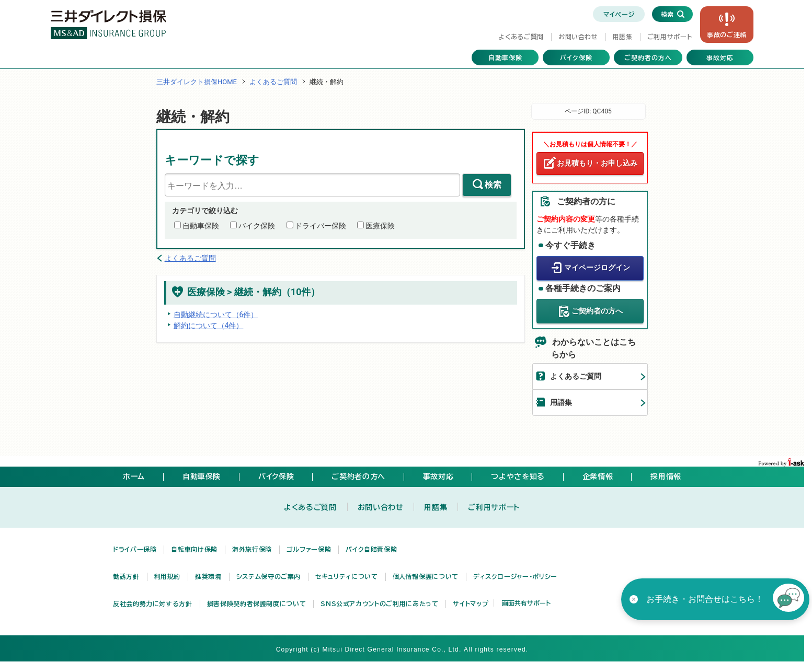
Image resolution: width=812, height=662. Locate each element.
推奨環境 (208, 576)
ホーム (134, 477)
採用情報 (666, 477)
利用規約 (168, 576)
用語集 (623, 37)
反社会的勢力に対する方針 (153, 603)
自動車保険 (505, 57)
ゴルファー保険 (309, 549)
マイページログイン (597, 268)
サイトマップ (471, 603)
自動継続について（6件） (216, 315)
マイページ (619, 14)
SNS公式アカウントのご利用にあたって (379, 603)
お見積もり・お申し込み (597, 163)
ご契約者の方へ (648, 57)
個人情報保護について (426, 576)
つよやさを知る (518, 477)
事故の (727, 34)
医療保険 (380, 226)
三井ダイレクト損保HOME (197, 82)
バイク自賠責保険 (371, 549)
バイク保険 (576, 57)
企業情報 (598, 477)
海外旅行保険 (252, 549)
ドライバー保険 (321, 226)
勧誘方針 (126, 576)
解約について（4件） (209, 326)
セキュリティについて (346, 576)
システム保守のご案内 (268, 576)
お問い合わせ (578, 37)
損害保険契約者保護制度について (257, 603)
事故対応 (720, 57)
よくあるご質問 (521, 37)
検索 (493, 185)
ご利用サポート (670, 37)
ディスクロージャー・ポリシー (515, 576)
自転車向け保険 (194, 549)
